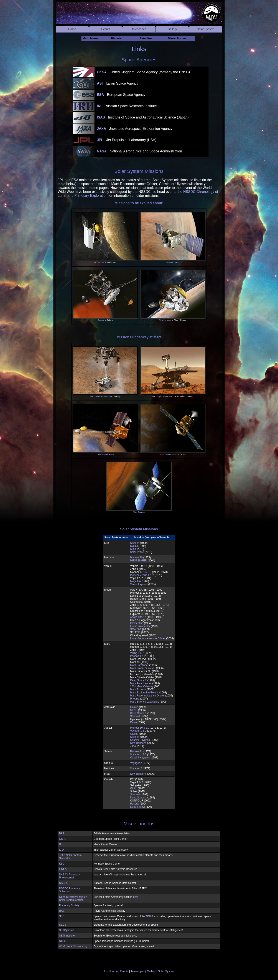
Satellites (146, 38)
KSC (62, 864)
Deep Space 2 (138, 680)
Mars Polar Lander (141, 683)
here (136, 897)
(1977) (146, 763)
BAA (62, 833)
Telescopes (139, 29)
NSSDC (64, 883)
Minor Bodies (177, 38)
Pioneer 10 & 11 (139, 728)
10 (150, 572)
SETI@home (67, 930)
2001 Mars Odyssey (105, 454)
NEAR (134, 710)
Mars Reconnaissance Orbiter (173, 454)
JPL (127, 140)
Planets (116, 38)
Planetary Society (69, 905)
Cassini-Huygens (140, 740)
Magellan (135, 581)
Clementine (137, 623)
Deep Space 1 (138, 713)
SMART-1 (136, 629)
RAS (62, 911)
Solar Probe (137, 552)
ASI (118, 83)
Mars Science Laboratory (101, 396)
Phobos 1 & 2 (138, 656)
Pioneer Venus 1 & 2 (142, 575)
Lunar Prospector (140, 626)
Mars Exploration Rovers (163, 396)
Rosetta (135, 804)
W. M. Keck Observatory (73, 947)
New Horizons (165, 320)
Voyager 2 (136, 763)
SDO (133, 549)
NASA (139, 151)
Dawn (133, 722)
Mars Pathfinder (139, 665)
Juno (133, 746)
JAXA (135, 129)
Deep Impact (137, 807)
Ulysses (135, 543)
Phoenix (135, 699)
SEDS (63, 925)
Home (72, 29)
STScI (63, 941)
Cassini (101, 320)
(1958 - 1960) (155, 590)
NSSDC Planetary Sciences (69, 890)
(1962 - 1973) (164, 644)
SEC (62, 916)
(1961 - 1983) (156, 566)
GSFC (63, 839)
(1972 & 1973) (158, 728)
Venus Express (173, 262)
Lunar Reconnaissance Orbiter (148, 638)
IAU (61, 844)
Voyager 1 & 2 (138, 731)
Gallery (172, 29)
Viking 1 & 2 (137, 653)
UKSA (143, 72)
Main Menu (90, 38)
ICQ (61, 850)
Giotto (134, 788)
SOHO (134, 546)
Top (106, 971)
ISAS (143, 117)
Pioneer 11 (136, 751)
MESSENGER (100, 262)
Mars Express (139, 512)
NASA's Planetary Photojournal (69, 876)
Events (106, 29)
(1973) (147, 751)
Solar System (206, 29)
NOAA (150, 916)
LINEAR (64, 869)
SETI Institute (67, 936)
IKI (127, 106)
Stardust (135, 716)
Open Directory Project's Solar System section (73, 898)
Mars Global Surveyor (143, 668)
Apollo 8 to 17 (138, 617)
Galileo (134, 707)
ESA (121, 95)
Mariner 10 (136, 558)
